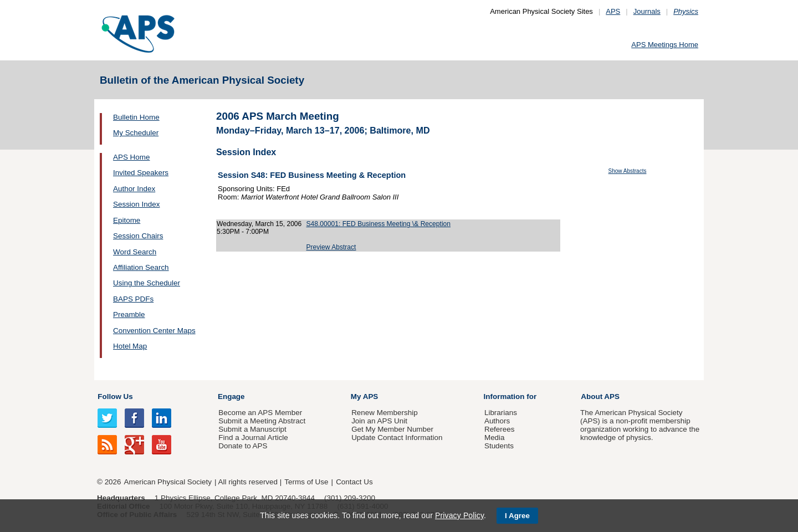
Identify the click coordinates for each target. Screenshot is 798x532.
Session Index (136, 204)
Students (499, 446)
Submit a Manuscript (252, 429)
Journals (647, 11)
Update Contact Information (397, 438)
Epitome (127, 220)
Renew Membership (385, 413)
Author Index (134, 189)
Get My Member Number (392, 429)
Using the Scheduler (147, 283)
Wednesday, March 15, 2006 (259, 224)
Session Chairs (138, 236)
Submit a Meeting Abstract (262, 421)
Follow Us (115, 397)
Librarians (501, 413)
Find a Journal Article (253, 438)
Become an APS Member (260, 413)
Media (495, 438)
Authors (497, 421)
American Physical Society (168, 482)
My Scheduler (136, 133)
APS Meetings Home (665, 45)
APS (613, 11)
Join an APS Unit (379, 421)
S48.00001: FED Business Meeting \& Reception (379, 224)
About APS (600, 397)
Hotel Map (130, 346)
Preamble (129, 314)
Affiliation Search (141, 267)
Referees (500, 429)
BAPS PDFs (133, 299)
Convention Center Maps (154, 331)
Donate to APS (243, 446)
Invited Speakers (141, 173)
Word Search (135, 252)
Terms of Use (306, 482)
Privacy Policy (459, 515)
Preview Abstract (331, 247)
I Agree (517, 516)
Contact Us (354, 482)
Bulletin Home (136, 117)
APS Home (131, 157)
